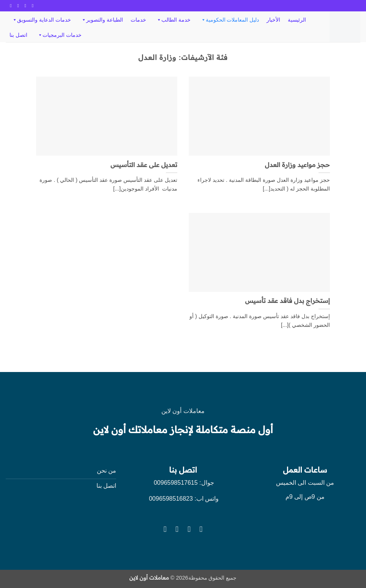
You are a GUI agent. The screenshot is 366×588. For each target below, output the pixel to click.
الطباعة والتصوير (102, 20)
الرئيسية (297, 20)
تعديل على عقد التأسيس (144, 165)
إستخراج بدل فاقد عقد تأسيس (287, 301)
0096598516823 (171, 499)
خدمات (138, 20)
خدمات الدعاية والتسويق (41, 20)
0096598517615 (175, 483)
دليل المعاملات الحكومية (230, 20)
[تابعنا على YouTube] (9, 6)
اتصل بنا (18, 35)
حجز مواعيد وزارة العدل (297, 165)
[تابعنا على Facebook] (31, 6)
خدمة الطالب (173, 20)
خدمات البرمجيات (59, 35)
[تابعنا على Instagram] (24, 6)
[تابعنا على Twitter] (17, 6)
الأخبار (273, 20)
